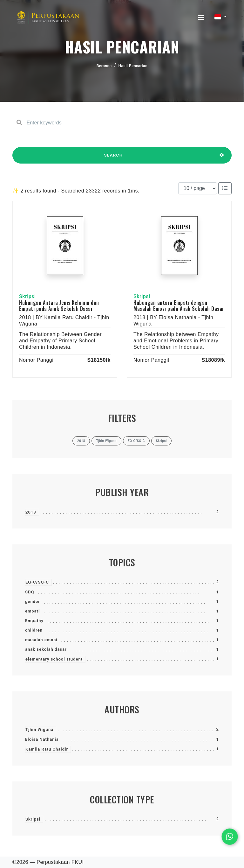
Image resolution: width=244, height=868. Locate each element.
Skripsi (33, 819)
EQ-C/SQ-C (37, 582)
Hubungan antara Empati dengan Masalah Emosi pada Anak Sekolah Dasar (179, 306)
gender (33, 602)
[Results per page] (198, 188)
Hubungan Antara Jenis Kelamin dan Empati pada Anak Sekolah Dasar (59, 306)
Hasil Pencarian (133, 66)
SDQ (30, 592)
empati (32, 611)
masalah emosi (41, 640)
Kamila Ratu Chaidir (47, 749)
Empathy (34, 621)
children (34, 630)
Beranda (104, 66)
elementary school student (54, 659)
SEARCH (113, 158)
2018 (31, 512)
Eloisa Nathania (42, 739)
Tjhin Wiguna (39, 729)
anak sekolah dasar (46, 649)
